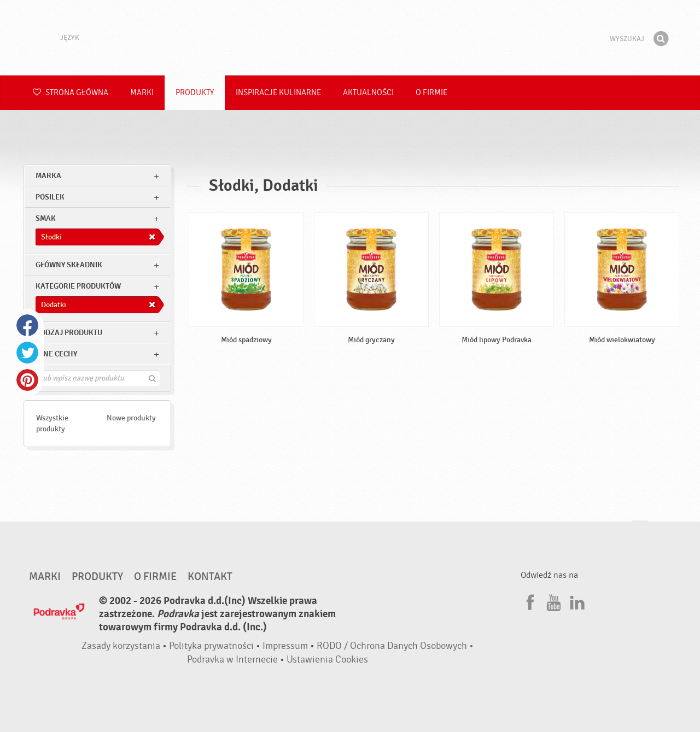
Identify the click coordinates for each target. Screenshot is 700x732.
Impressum (285, 646)
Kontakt (210, 577)
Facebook (27, 325)
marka (48, 176)
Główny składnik (69, 265)
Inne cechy (56, 354)
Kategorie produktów (78, 286)
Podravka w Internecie (232, 660)
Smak (46, 218)
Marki (142, 93)
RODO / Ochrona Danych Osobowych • (395, 646)
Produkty (195, 93)
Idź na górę (640, 531)
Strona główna (71, 93)
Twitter (27, 353)
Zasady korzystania (121, 646)
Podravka (350, 38)
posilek (50, 197)
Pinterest (27, 380)
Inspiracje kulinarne (278, 93)
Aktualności (368, 93)
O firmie (431, 93)
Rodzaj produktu (69, 333)
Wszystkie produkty (52, 423)
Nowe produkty (131, 418)
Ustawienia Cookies (327, 660)
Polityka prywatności (211, 646)
